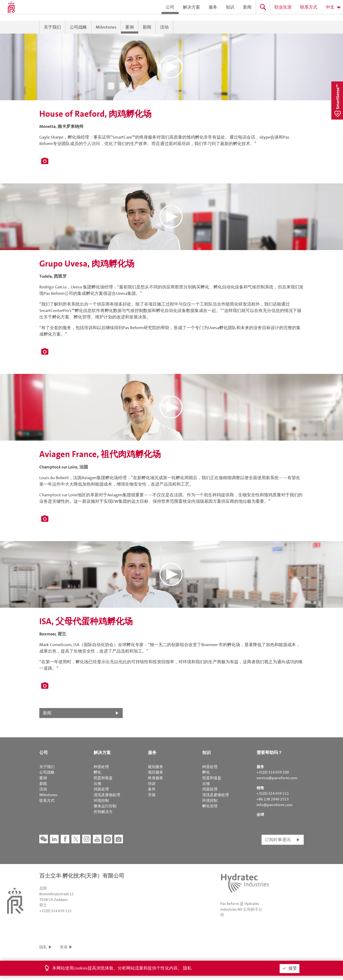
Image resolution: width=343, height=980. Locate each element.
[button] (171, 67)
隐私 (43, 947)
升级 (152, 795)
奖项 (64, 947)
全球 (260, 815)
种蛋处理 (101, 767)
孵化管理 (210, 806)
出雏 (97, 784)
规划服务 (156, 767)
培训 (152, 784)
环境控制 (101, 801)
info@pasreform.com (275, 805)
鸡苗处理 (101, 789)
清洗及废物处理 (107, 795)
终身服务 (156, 778)
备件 (152, 789)
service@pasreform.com (277, 778)
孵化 (97, 772)
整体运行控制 (105, 806)
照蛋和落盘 (103, 778)
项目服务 (156, 772)
